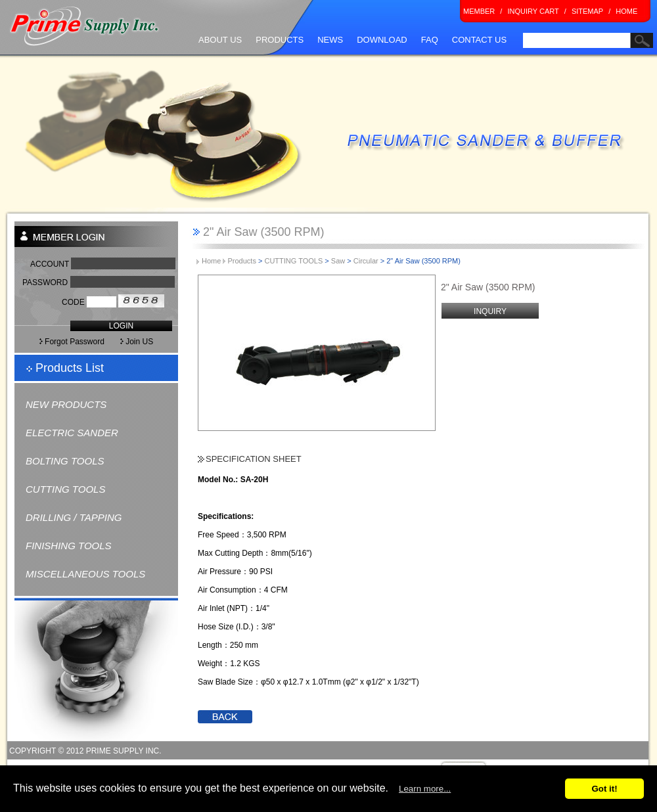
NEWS (330, 40)
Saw (338, 261)
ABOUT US (220, 40)
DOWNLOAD (382, 40)
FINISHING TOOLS (69, 546)
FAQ (430, 40)
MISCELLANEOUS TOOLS (85, 574)
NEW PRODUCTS (66, 404)
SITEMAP (587, 11)
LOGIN (121, 326)
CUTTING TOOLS (65, 489)
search (533, 55)
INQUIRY (490, 311)
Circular (366, 261)
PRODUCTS (280, 40)
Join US (147, 342)
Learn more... (425, 789)
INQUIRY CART (533, 11)
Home (214, 261)
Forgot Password (72, 342)
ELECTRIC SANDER (72, 433)
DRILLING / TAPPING (74, 517)
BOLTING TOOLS (65, 461)
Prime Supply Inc (85, 27)
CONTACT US (479, 40)
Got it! (604, 789)
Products (241, 261)
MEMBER (479, 11)
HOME (626, 11)
